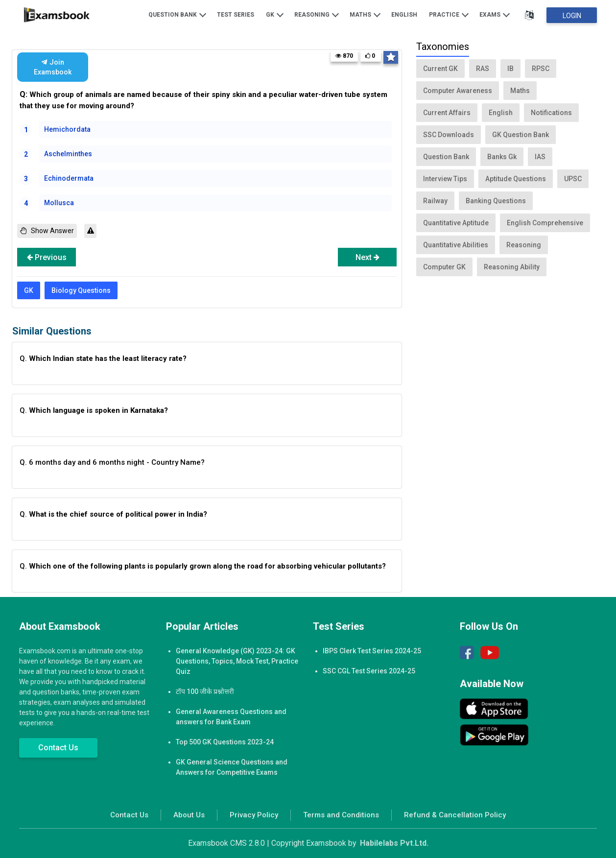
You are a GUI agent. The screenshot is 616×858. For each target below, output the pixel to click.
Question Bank (177, 14)
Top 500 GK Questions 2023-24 (225, 742)
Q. (103, 358)
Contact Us (58, 748)
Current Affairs (447, 113)
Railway (435, 201)
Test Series (236, 15)
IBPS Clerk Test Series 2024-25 (372, 651)
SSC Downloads (449, 135)
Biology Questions (81, 290)
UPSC (573, 179)
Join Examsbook (53, 67)
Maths (365, 14)
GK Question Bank (521, 135)
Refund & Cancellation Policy (455, 815)
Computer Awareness (458, 91)
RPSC (541, 69)
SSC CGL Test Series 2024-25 (369, 671)
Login (572, 16)
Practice (449, 14)
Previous (47, 257)
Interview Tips (445, 179)
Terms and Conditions (341, 815)
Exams (495, 14)
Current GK (440, 69)
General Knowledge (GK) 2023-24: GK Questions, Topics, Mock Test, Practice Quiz (237, 661)
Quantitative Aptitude (456, 223)
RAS (483, 69)
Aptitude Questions (516, 179)
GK (275, 14)
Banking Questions (496, 201)
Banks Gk (502, 157)
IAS (540, 157)
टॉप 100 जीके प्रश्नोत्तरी (205, 691)
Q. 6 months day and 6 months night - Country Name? (112, 462)
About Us (189, 815)
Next (367, 257)
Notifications (551, 113)
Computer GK (444, 267)
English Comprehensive (545, 223)
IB (510, 69)
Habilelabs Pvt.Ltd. (394, 843)
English (404, 15)
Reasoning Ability (512, 267)
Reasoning (317, 14)
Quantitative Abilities (456, 245)
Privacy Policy (254, 815)
